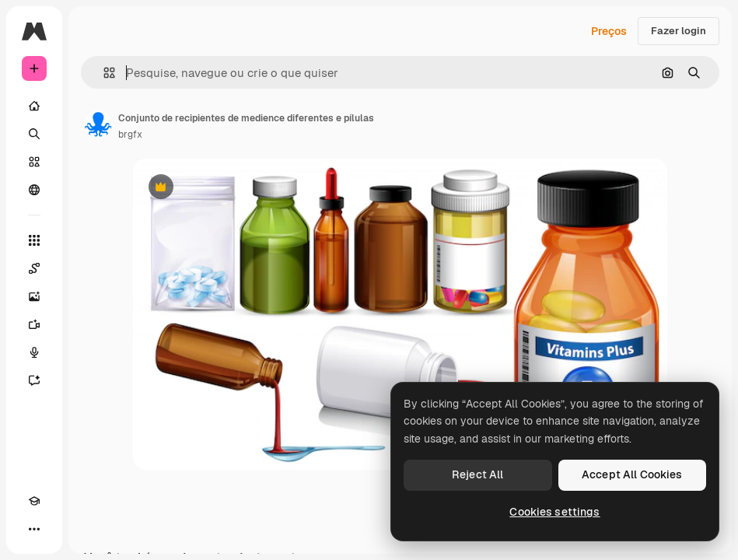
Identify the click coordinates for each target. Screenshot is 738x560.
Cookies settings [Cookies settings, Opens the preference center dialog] (554, 512)
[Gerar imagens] (34, 296)
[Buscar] (34, 134)
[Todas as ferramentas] (34, 240)
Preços (609, 31)
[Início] (34, 106)
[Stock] (34, 162)
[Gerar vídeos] (34, 324)
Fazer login (679, 31)
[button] (103, 73)
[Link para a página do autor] (98, 124)
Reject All (477, 474)
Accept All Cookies (632, 474)
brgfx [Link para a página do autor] (130, 135)
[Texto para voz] (34, 352)
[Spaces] (34, 268)
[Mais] (34, 529)
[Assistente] (34, 380)
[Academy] (34, 501)
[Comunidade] (34, 190)
